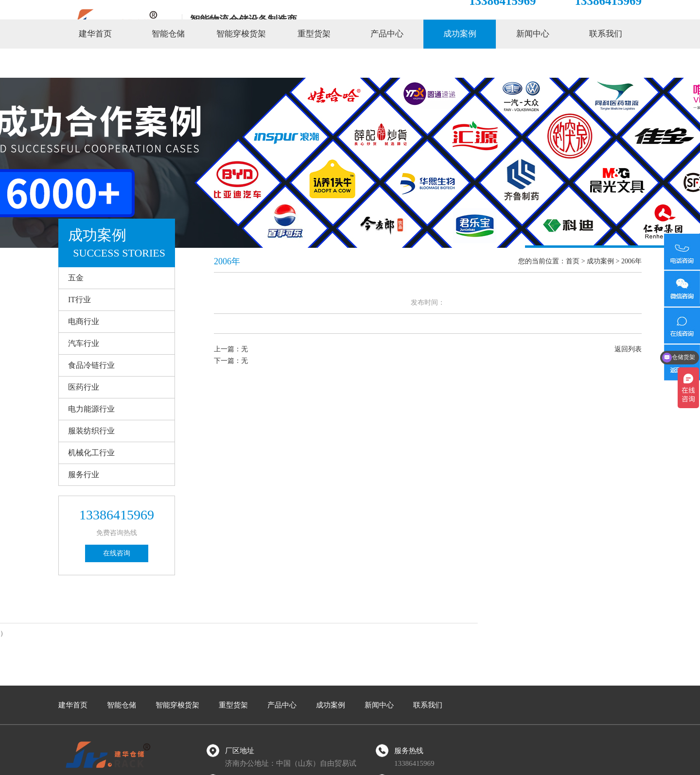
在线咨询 (117, 553)
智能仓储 (168, 63)
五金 (76, 278)
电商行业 (84, 321)
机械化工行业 (91, 453)
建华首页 (95, 63)
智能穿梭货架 (241, 63)
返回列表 (628, 349)
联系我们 (606, 63)
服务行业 (84, 474)
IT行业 (79, 300)
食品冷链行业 (91, 365)
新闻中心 (533, 63)
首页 (573, 261)
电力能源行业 (91, 409)
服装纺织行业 (91, 431)
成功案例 (460, 63)
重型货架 (314, 63)
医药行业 (84, 387)
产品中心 (387, 63)
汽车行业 (84, 343)
